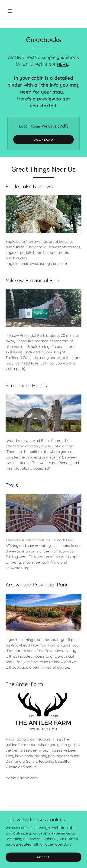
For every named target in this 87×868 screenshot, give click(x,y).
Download (43, 140)
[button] (10, 11)
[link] (30, 830)
